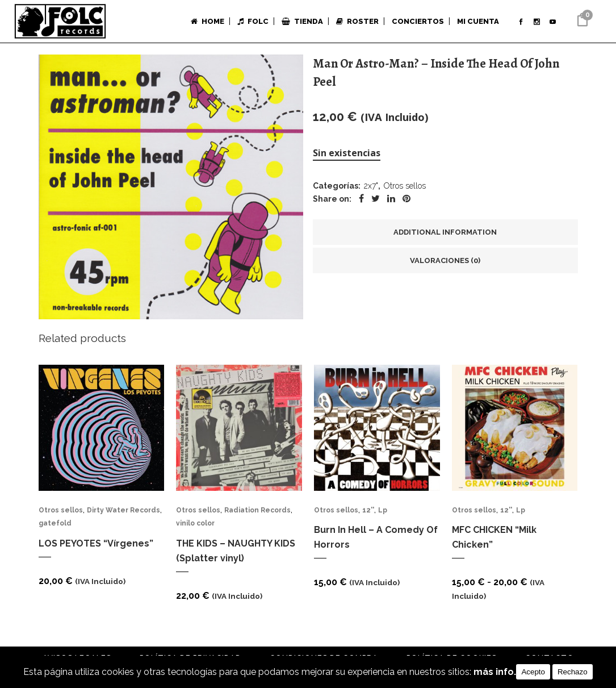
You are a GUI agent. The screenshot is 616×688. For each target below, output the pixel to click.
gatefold (55, 527)
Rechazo (573, 672)
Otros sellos (405, 187)
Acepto (533, 672)
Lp (383, 511)
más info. (495, 672)
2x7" (371, 187)
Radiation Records (257, 511)
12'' (368, 511)
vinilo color (195, 527)
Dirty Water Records (123, 511)
